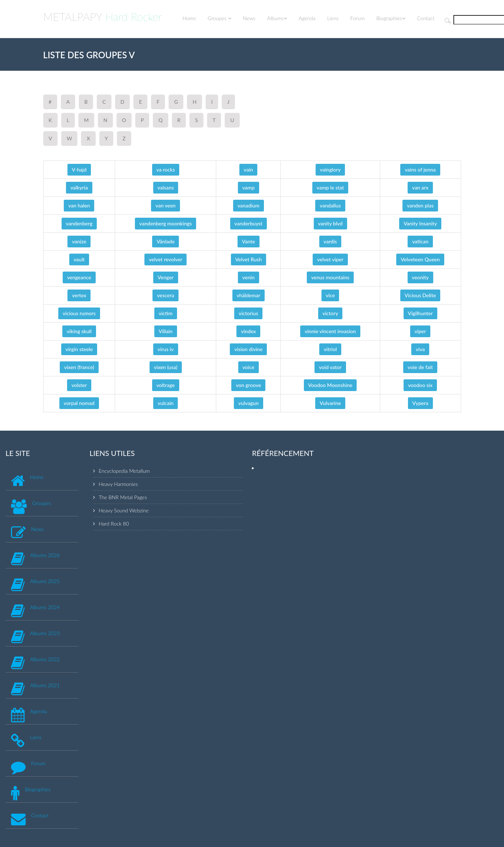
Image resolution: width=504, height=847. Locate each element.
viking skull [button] (79, 331)
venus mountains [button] (330, 277)
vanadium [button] (249, 205)
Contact (426, 18)
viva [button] (420, 349)
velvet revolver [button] (165, 259)
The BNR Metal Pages (123, 497)
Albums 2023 (45, 633)
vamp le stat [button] (330, 187)
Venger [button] (165, 277)
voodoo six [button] (420, 385)
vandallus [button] (330, 205)
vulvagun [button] (249, 403)
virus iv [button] (166, 349)
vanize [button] (79, 241)
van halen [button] (79, 205)
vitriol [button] (330, 349)
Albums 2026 (45, 555)
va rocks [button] (166, 170)
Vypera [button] (420, 403)
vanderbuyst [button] (249, 223)
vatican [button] (420, 241)
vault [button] (79, 259)
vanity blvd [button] (330, 223)
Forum (358, 18)
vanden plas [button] (420, 205)
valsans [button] (166, 187)
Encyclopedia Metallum (124, 471)
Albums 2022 (45, 659)
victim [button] (166, 313)
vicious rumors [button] (79, 313)
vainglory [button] (330, 170)
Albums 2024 (45, 607)
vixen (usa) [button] (166, 367)
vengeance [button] (79, 277)
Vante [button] (249, 241)
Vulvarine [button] (330, 403)
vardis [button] (330, 241)
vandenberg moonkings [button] (165, 223)
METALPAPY (103, 16)
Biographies (391, 18)
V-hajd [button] (79, 170)
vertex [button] (79, 295)
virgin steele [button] (79, 349)
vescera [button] (165, 295)
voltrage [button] (166, 385)
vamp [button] (249, 187)
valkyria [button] (79, 187)
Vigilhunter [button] (420, 313)
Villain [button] (166, 331)
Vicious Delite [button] (420, 295)
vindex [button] (248, 331)
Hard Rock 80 (114, 524)
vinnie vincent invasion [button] (330, 331)
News (249, 18)
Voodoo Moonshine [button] (330, 385)
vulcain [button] (165, 403)
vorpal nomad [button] (79, 403)
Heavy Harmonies (118, 484)
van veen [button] (165, 205)
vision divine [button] (248, 349)
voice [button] (249, 367)
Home (189, 18)
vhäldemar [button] (249, 295)
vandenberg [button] (79, 223)
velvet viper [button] (330, 259)
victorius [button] (248, 313)
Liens (333, 18)
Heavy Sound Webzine (124, 510)
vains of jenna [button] (420, 170)
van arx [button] (420, 187)
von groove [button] (248, 385)
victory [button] (330, 313)
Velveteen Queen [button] (420, 259)
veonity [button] (420, 277)
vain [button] (248, 170)
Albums (277, 18)
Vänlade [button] (165, 241)
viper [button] (420, 331)
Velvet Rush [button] (249, 259)
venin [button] (249, 277)
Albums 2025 (45, 581)
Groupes (220, 18)
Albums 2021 (45, 685)
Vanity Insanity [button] (420, 223)
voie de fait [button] (420, 367)
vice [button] (330, 295)
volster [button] (79, 385)
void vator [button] (330, 367)
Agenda (307, 18)
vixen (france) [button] (79, 367)
